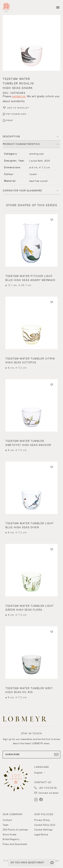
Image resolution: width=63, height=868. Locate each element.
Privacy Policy (42, 820)
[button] (32, 43)
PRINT (10, 120)
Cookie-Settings (44, 830)
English (38, 773)
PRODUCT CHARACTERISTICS (21, 144)
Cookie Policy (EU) (45, 825)
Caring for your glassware (22, 191)
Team (6, 825)
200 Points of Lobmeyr (16, 830)
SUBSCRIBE (32, 754)
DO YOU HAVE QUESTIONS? (27, 863)
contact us (19, 96)
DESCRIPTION (11, 137)
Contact (7, 820)
